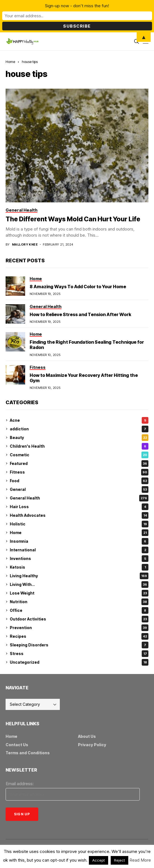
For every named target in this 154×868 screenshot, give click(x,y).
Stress (79, 654)
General (79, 489)
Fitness (79, 472)
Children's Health (79, 446)
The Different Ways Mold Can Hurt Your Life (73, 219)
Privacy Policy (92, 745)
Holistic (79, 524)
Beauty (79, 438)
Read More (140, 860)
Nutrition (79, 602)
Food (79, 481)
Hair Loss (79, 507)
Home (10, 62)
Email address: (20, 784)
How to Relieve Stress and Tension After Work (80, 314)
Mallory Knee (25, 245)
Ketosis (79, 567)
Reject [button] (119, 860)
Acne (79, 420)
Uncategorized (79, 662)
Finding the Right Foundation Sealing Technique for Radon (87, 345)
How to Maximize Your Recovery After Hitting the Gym (84, 378)
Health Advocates (79, 515)
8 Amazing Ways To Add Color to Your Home (78, 287)
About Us (87, 736)
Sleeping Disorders (79, 645)
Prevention (79, 628)
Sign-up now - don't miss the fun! (77, 6)
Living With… (79, 585)
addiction (79, 429)
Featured (79, 464)
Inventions (79, 559)
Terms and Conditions (28, 753)
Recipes (79, 636)
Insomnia (79, 541)
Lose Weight (79, 593)
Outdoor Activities (79, 619)
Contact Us (17, 745)
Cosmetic (79, 455)
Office (79, 610)
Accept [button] (99, 860)
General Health (79, 498)
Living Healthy (79, 576)
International (79, 550)
